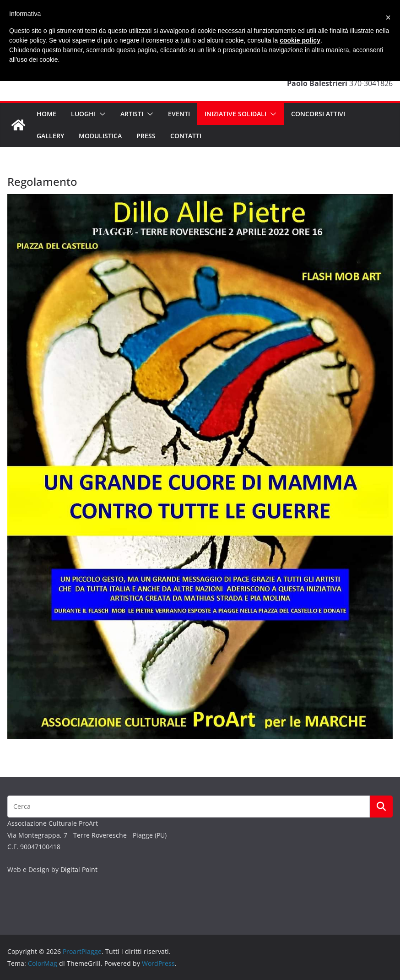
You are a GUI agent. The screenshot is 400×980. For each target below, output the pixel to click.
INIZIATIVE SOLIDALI (235, 114)
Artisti (132, 114)
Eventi (179, 114)
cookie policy (300, 40)
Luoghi (83, 114)
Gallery (50, 136)
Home (46, 114)
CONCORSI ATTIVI (318, 114)
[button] (101, 114)
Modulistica (100, 136)
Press (146, 136)
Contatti (186, 136)
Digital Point (79, 869)
